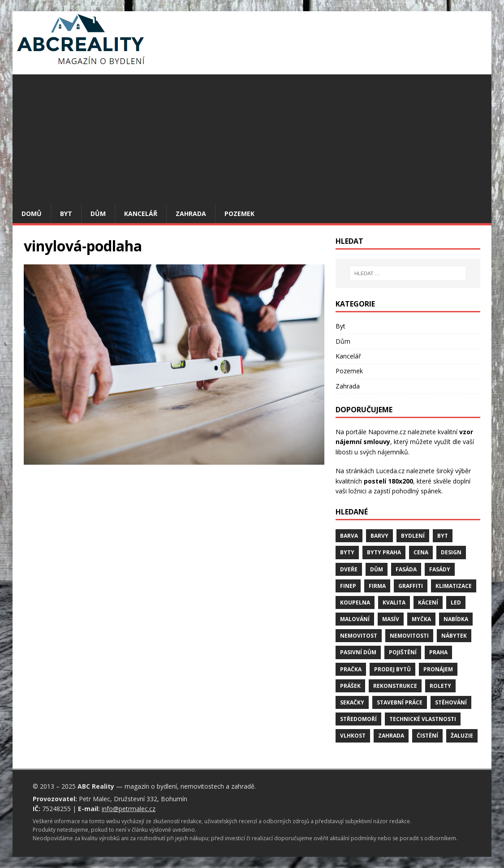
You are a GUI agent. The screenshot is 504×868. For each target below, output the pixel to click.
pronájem (438, 669)
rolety (440, 686)
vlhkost (353, 736)
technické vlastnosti (423, 719)
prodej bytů (392, 669)
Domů (32, 214)
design (451, 552)
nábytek (454, 636)
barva (349, 536)
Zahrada (191, 214)
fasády (440, 569)
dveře (349, 569)
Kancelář (141, 214)
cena (421, 552)
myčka (421, 619)
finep (348, 586)
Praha (438, 652)
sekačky (352, 702)
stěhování (451, 702)
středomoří (358, 719)
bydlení (413, 536)
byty (347, 552)
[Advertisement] (252, 137)
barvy (379, 536)
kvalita (394, 602)
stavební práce (400, 702)
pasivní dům (358, 652)
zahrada (391, 736)
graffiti (411, 586)
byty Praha (384, 552)
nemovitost (359, 636)
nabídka (456, 619)
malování (355, 619)
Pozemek (239, 214)
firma (377, 586)
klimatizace (454, 586)
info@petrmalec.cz (129, 809)
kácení (428, 602)
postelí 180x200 (388, 481)
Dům (98, 214)
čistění (427, 736)
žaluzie (462, 736)
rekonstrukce (395, 686)
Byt (66, 214)
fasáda (406, 569)
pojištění (403, 652)
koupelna (355, 602)
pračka (351, 669)
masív (391, 619)
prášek (350, 686)
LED (456, 602)
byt (443, 536)
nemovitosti (409, 636)
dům (377, 569)
